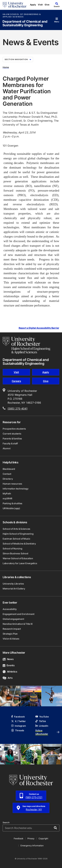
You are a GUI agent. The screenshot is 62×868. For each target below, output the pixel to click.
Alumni (7, 448)
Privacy (31, 838)
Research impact (12, 629)
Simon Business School (15, 553)
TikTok (41, 721)
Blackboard (9, 469)
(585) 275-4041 (18, 409)
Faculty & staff (10, 443)
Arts (8, 678)
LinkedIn (42, 726)
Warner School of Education (18, 558)
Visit (40, 5)
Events (9, 665)
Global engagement (13, 619)
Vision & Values (11, 639)
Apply (33, 5)
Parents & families (12, 439)
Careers (16, 381)
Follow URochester (47, 732)
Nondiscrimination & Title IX (18, 624)
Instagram (19, 726)
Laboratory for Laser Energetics (20, 563)
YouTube (42, 717)
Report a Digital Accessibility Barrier (39, 328)
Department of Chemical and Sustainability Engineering (25, 23)
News (8, 659)
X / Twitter (19, 721)
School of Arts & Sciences (16, 529)
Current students (12, 434)
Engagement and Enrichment (19, 614)
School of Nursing (12, 548)
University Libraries (13, 584)
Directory (8, 479)
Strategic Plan (10, 634)
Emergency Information (32, 846)
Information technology (16, 489)
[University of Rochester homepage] (15, 5)
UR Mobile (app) (11, 508)
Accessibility (10, 609)
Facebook (18, 717)
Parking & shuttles (12, 503)
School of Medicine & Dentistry (19, 544)
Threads (18, 730)
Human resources (12, 484)
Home (6, 67)
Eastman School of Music (16, 539)
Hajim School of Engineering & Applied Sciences (22, 16)
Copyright (43, 838)
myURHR (7, 498)
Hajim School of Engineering (18, 534)
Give (47, 5)
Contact (7, 474)
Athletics (10, 672)
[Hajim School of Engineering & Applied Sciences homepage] (26, 345)
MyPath (7, 494)
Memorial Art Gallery (14, 589)
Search (6, 823)
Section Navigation (18, 59)
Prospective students (14, 429)
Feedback (19, 838)
